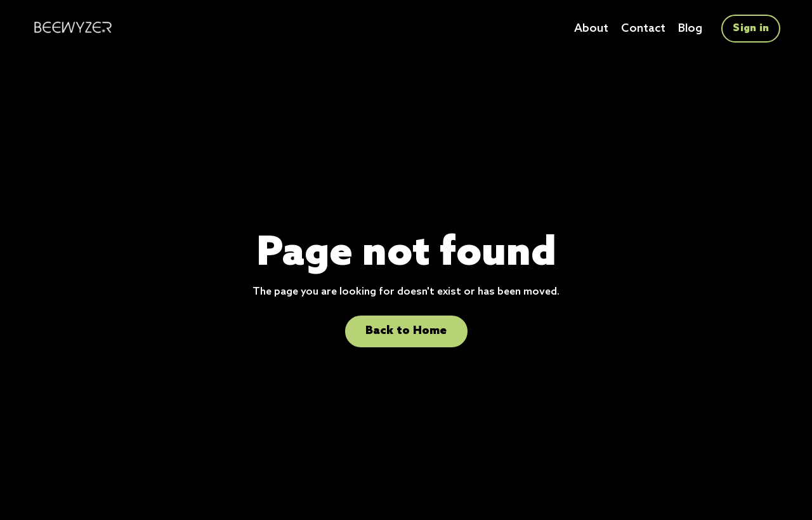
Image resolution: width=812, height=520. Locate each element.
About (591, 29)
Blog (690, 29)
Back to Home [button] (406, 331)
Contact (643, 29)
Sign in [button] (751, 28)
